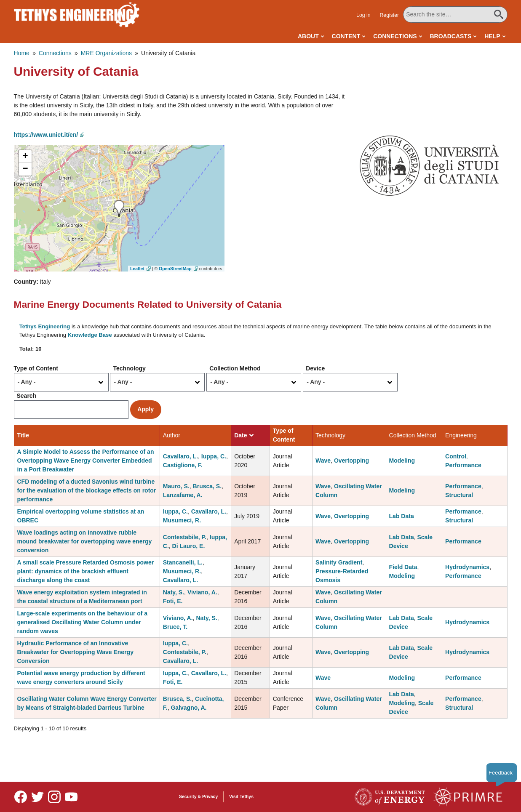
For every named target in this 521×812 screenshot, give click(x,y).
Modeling (402, 461)
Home (22, 53)
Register (389, 15)
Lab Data (402, 516)
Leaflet (137, 269)
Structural (459, 495)
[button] (429, 165)
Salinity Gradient (339, 562)
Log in (363, 15)
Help (492, 36)
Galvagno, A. (188, 708)
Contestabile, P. (185, 537)
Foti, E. (173, 601)
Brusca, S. (207, 486)
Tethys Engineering (45, 326)
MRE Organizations (106, 53)
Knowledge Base (90, 335)
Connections (395, 36)
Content (346, 36)
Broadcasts (450, 36)
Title (23, 435)
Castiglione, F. (183, 465)
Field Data (403, 567)
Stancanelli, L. (183, 562)
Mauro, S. (176, 486)
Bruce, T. (175, 627)
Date (244, 435)
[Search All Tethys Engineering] (455, 15)
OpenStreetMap (175, 269)
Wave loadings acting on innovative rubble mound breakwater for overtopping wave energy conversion (85, 541)
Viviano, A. (202, 592)
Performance (463, 465)
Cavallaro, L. (180, 456)
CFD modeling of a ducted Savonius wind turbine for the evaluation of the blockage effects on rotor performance (87, 490)
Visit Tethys (241, 796)
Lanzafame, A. (183, 495)
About (308, 36)
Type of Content (36, 368)
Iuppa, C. (214, 456)
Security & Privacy (198, 796)
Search (27, 396)
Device (315, 368)
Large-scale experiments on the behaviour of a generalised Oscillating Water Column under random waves (83, 622)
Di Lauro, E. (189, 546)
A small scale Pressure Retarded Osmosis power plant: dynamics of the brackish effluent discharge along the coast (86, 571)
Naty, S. (174, 592)
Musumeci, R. (182, 520)
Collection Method (235, 368)
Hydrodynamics (467, 567)
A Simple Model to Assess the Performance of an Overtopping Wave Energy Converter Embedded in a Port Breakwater (86, 461)
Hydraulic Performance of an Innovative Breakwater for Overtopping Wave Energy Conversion (75, 652)
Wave (323, 461)
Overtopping (351, 461)
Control (456, 456)
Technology (129, 368)
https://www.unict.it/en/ (46, 135)
